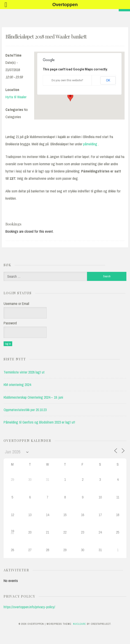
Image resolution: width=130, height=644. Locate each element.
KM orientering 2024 (17, 385)
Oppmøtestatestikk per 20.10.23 (25, 410)
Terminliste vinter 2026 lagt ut (24, 372)
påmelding (90, 144)
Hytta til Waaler (16, 97)
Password (10, 323)
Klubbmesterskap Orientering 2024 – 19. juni (33, 397)
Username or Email (16, 304)
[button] (70, 97)
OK (108, 80)
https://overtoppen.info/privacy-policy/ (29, 607)
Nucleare (79, 624)
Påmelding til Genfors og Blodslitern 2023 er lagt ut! (39, 422)
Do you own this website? (67, 80)
